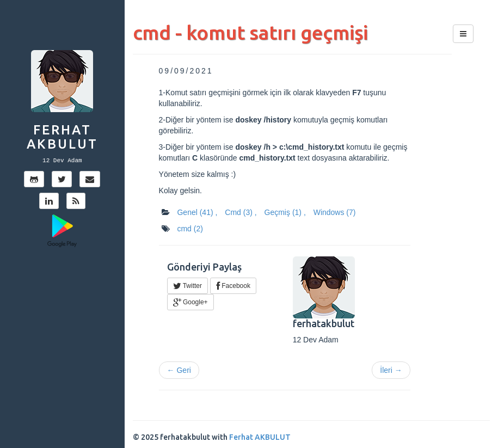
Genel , (197, 212)
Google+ (190, 302)
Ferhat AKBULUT (62, 137)
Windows (335, 212)
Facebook (233, 286)
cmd (190, 229)
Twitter (187, 286)
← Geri (179, 370)
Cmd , (241, 212)
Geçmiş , (285, 212)
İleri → (391, 370)
